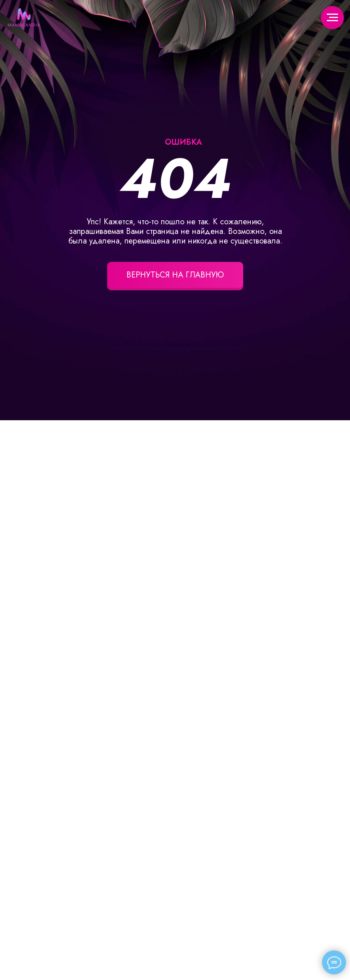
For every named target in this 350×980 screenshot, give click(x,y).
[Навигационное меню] (332, 18)
